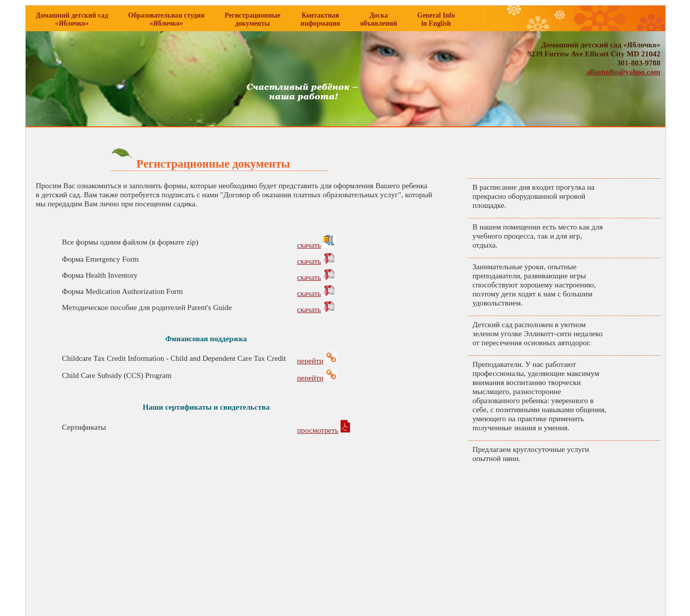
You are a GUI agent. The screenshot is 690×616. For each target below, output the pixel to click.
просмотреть (318, 430)
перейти (310, 361)
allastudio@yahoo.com (623, 72)
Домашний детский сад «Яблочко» (72, 19)
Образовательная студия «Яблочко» (167, 19)
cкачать (309, 245)
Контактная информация (320, 19)
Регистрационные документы (252, 19)
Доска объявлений (379, 19)
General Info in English (436, 19)
